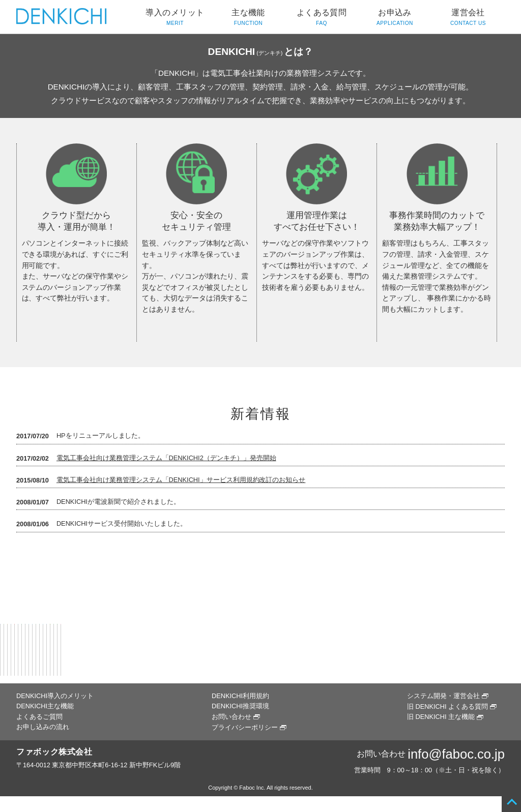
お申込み (395, 18)
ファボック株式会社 (54, 752)
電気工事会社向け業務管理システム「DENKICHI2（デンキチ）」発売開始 (166, 458)
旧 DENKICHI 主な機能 (441, 717)
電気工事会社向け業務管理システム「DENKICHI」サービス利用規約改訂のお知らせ (181, 480)
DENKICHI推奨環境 (240, 706)
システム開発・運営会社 (443, 696)
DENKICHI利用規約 (240, 696)
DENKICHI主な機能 (45, 706)
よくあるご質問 (39, 717)
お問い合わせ (231, 717)
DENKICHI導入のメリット (55, 696)
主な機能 (248, 18)
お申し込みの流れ (43, 727)
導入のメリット (175, 18)
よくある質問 (322, 18)
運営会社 (468, 18)
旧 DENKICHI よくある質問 (447, 706)
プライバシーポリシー (245, 727)
